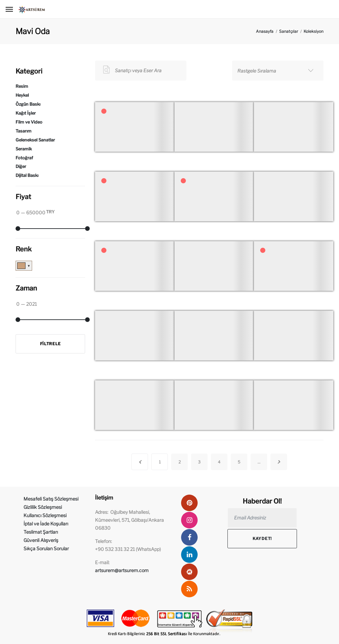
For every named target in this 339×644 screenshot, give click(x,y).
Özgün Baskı (28, 104)
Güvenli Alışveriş (41, 540)
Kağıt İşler (26, 113)
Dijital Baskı (27, 175)
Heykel (22, 95)
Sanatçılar (289, 31)
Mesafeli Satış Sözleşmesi (51, 499)
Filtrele (50, 344)
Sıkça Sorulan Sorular (46, 548)
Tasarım (24, 131)
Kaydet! (262, 538)
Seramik (24, 149)
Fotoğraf (24, 158)
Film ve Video (29, 122)
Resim (22, 86)
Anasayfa (265, 31)
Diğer (21, 166)
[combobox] (278, 71)
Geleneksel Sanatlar (35, 140)
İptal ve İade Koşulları (46, 524)
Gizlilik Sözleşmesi (43, 507)
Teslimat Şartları (41, 532)
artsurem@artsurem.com (122, 570)
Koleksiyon (314, 31)
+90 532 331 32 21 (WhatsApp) (128, 549)
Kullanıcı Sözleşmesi (45, 515)
